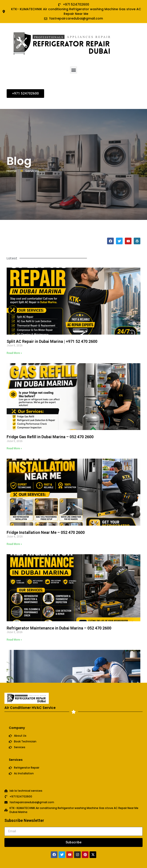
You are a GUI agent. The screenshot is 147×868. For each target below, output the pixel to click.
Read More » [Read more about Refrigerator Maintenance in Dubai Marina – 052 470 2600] (14, 640)
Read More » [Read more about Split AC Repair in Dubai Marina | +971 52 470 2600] (14, 353)
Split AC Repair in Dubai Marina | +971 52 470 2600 (52, 341)
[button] (73, 70)
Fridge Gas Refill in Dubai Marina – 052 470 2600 (50, 437)
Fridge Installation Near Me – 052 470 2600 (46, 532)
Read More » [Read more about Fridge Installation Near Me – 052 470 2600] (14, 544)
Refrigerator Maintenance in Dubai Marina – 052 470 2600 (59, 628)
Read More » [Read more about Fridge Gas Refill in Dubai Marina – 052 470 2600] (14, 448)
